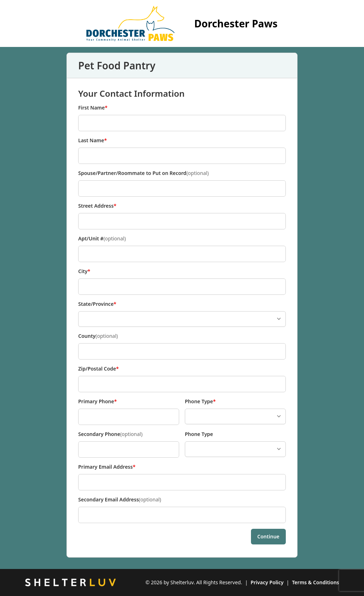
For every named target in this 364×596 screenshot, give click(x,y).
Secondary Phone (110, 434)
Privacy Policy (267, 582)
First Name (93, 108)
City (90, 271)
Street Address (97, 206)
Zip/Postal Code (98, 369)
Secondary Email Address (120, 500)
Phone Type (200, 401)
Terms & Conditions (315, 582)
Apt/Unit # (102, 239)
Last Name (93, 140)
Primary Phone (98, 401)
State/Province (97, 304)
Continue (268, 536)
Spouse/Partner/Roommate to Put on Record (143, 173)
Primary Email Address (107, 467)
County (98, 336)
